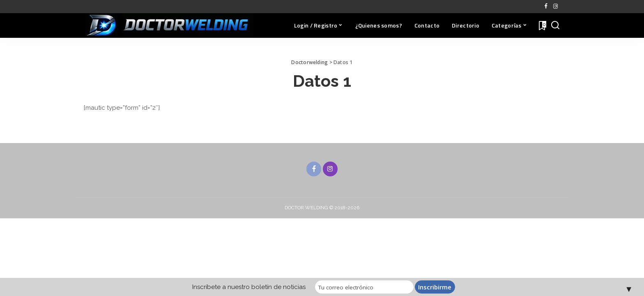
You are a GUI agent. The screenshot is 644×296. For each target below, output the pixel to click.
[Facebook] (546, 7)
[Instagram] (555, 7)
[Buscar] (555, 25)
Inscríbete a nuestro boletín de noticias (249, 287)
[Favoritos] (542, 25)
